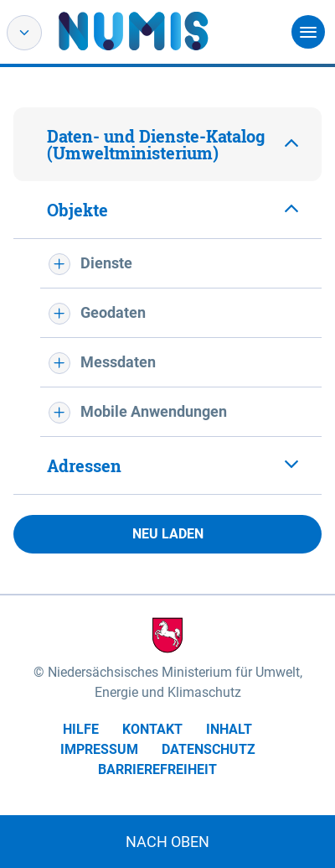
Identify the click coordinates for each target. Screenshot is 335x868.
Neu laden (168, 534)
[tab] (167, 144)
